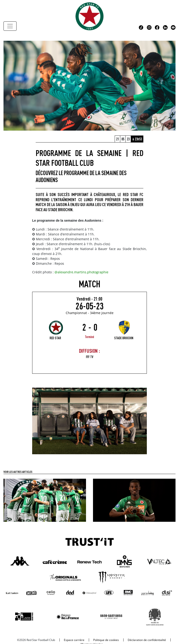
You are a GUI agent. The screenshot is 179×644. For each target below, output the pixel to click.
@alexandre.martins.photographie (81, 272)
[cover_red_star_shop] (89, 421)
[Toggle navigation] (10, 26)
